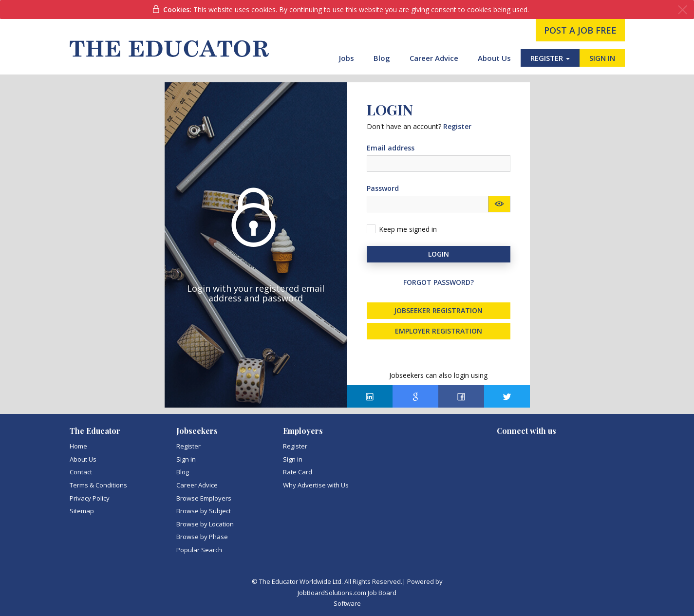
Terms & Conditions (98, 485)
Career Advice (434, 58)
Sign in (186, 459)
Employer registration (439, 331)
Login (439, 254)
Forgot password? (439, 282)
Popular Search (199, 550)
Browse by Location (205, 524)
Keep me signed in (408, 229)
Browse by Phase (202, 537)
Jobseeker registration (438, 310)
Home (78, 446)
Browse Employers (204, 498)
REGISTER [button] (550, 58)
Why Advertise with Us (316, 485)
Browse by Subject (204, 511)
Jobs (347, 58)
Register (188, 446)
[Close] (683, 10)
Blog (382, 58)
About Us (494, 58)
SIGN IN (602, 58)
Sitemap (82, 511)
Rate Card (298, 472)
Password (383, 188)
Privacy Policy (90, 498)
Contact (81, 472)
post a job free (580, 30)
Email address (391, 148)
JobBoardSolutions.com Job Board (347, 593)
